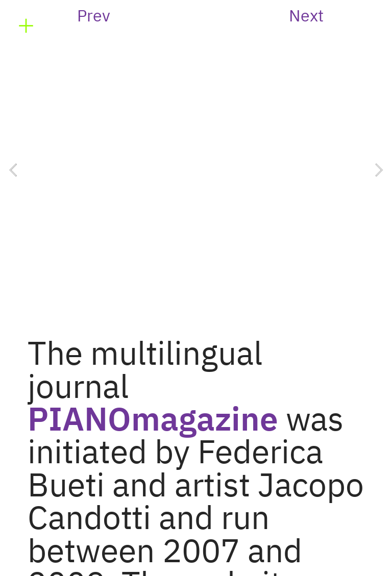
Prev (94, 17)
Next (306, 17)
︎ (26, 26)
